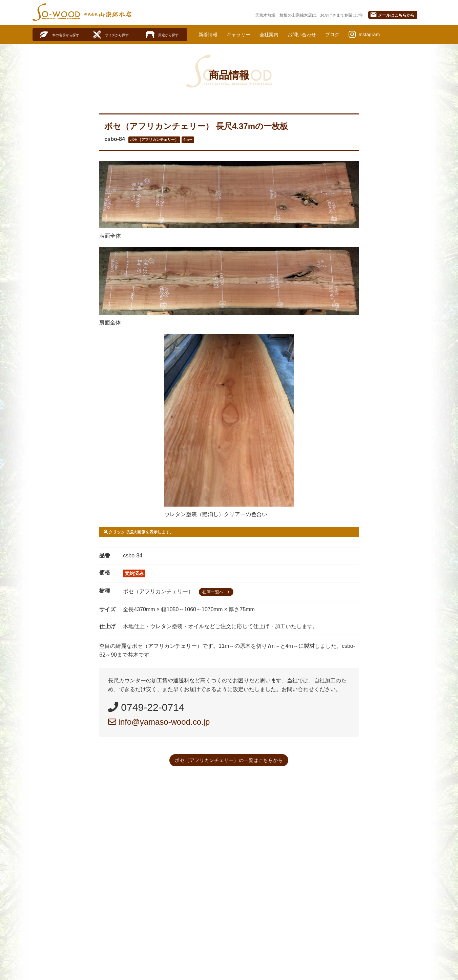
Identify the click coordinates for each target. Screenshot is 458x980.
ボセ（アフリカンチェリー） (154, 140)
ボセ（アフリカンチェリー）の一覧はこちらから (229, 761)
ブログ (347, 35)
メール (392, 15)
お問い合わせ (313, 35)
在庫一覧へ (217, 592)
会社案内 (277, 35)
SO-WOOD (56, 12)
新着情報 (209, 35)
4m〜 (188, 140)
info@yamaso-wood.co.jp (159, 722)
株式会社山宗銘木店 (108, 14)
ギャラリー (243, 35)
